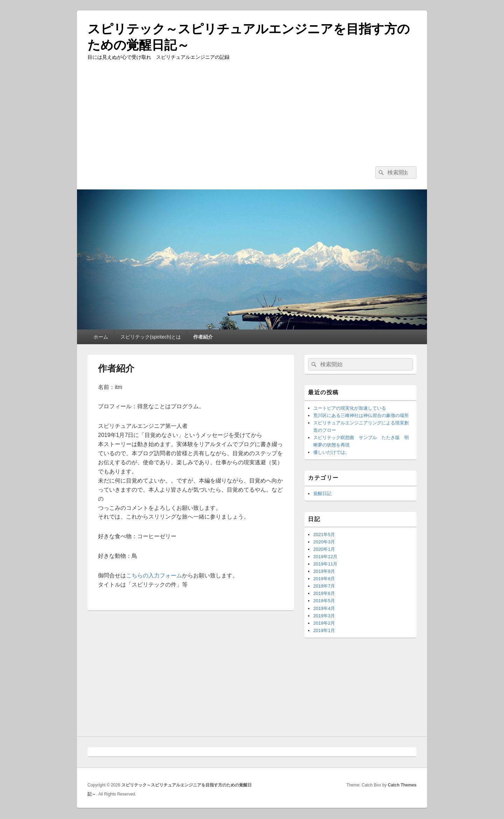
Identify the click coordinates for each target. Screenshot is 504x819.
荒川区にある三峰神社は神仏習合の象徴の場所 (361, 415)
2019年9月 (324, 571)
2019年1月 (324, 630)
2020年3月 (324, 542)
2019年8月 (324, 579)
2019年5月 (324, 601)
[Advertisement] (252, 114)
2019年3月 (324, 616)
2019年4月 (324, 608)
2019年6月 (324, 593)
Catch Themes (402, 785)
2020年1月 (324, 549)
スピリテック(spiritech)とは (151, 337)
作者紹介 (203, 337)
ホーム (101, 337)
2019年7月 (324, 586)
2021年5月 (324, 535)
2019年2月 (324, 623)
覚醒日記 (322, 494)
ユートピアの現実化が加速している (350, 408)
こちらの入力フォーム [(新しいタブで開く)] (154, 575)
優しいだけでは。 (331, 452)
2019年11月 (325, 564)
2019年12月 (325, 557)
